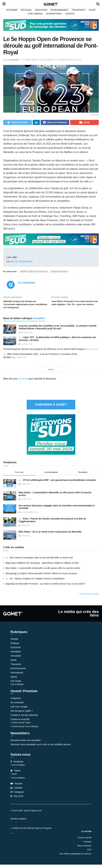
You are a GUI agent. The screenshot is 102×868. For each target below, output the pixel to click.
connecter (23, 382)
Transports (79, 10)
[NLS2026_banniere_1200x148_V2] (51, 25)
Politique (26, 10)
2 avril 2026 (91, 353)
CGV (89, 853)
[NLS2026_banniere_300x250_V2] (51, 438)
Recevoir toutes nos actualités (26, 744)
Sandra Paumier (59, 272)
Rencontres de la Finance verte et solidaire (10, 511)
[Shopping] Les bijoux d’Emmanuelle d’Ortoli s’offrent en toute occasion (41, 577)
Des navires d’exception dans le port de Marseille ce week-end (39, 561)
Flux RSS (17, 800)
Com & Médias (35, 14)
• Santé (14, 777)
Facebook (17, 765)
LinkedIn (17, 791)
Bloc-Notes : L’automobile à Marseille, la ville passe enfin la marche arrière (43, 571)
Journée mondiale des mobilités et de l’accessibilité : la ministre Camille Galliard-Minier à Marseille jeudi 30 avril (58, 331)
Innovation (41, 10)
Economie (12, 10)
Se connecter (17, 706)
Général (10, 334)
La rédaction (13, 60)
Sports (14, 680)
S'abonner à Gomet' (51, 408)
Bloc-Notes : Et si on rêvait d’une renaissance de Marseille (50, 535)
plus (51, 373)
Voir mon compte (19, 710)
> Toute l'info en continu (89, 597)
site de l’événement (21, 262)
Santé (92, 10)
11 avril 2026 (25, 347)
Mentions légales (18, 822)
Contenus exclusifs (20, 723)
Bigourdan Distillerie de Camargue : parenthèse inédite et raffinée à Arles (42, 566)
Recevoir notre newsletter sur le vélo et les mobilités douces (41, 748)
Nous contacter (84, 849)
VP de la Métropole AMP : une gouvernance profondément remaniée (57, 483)
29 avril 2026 (25, 336)
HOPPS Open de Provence (34, 272)
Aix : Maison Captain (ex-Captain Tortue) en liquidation (35, 582)
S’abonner (16, 702)
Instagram (17, 795)
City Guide (16, 684)
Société (70, 14)
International (54, 14)
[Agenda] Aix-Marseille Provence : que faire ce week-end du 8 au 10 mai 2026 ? (46, 587)
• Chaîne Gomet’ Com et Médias (24, 730)
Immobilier (16, 655)
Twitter (16, 774)
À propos (87, 845)
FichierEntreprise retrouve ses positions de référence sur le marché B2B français (44, 352)
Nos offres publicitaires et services (76, 857)
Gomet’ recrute (85, 841)
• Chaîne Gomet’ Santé (20, 726)
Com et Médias (17, 688)
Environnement (59, 10)
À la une (10, 488)
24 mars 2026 (19, 361)
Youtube (17, 787)
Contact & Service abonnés (24, 718)
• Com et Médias (18, 768)
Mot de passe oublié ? (22, 714)
